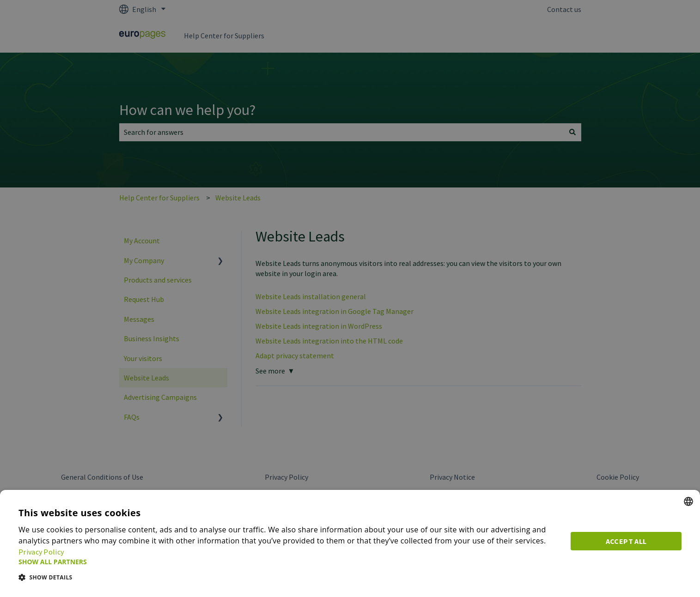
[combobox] (688, 501)
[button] (289, 562)
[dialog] (350, 543)
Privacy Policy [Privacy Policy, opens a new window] (41, 552)
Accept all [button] (626, 541)
